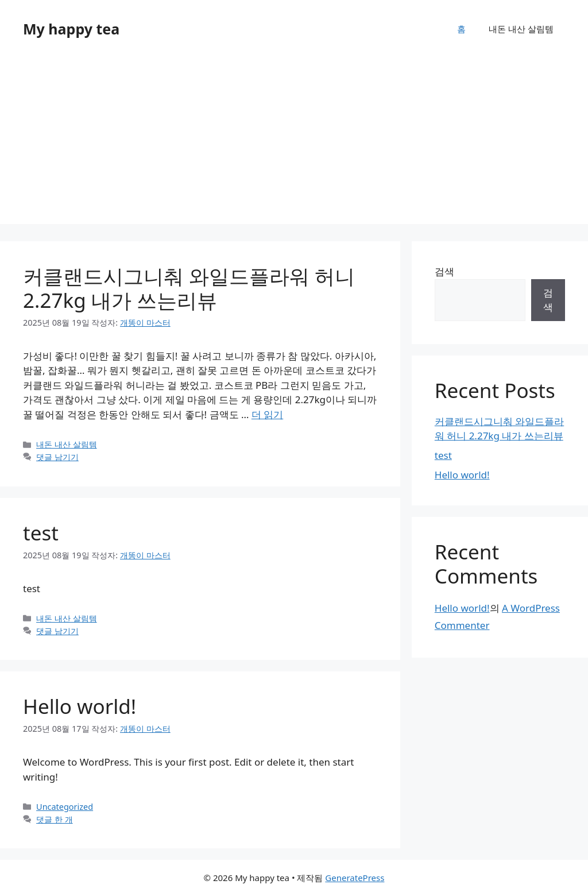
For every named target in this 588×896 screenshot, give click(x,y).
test (41, 533)
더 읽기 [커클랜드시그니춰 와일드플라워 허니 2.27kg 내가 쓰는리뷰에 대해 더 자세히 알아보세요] (267, 414)
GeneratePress (355, 878)
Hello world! (80, 706)
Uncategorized (65, 807)
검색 (444, 271)
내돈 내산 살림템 (521, 29)
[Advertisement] (294, 144)
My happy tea (71, 29)
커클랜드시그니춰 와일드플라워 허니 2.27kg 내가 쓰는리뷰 (189, 288)
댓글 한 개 (55, 819)
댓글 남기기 (57, 457)
